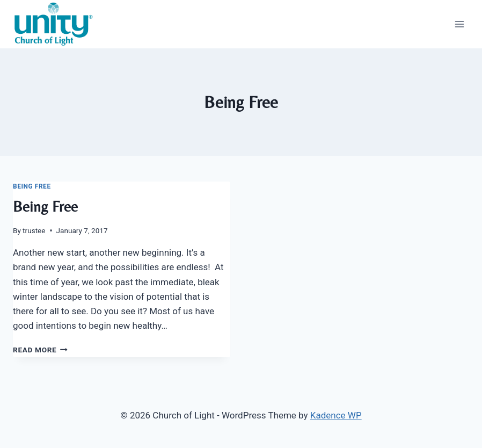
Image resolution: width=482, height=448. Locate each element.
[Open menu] (459, 24)
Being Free (32, 186)
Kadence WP (336, 415)
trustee (34, 230)
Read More (40, 350)
